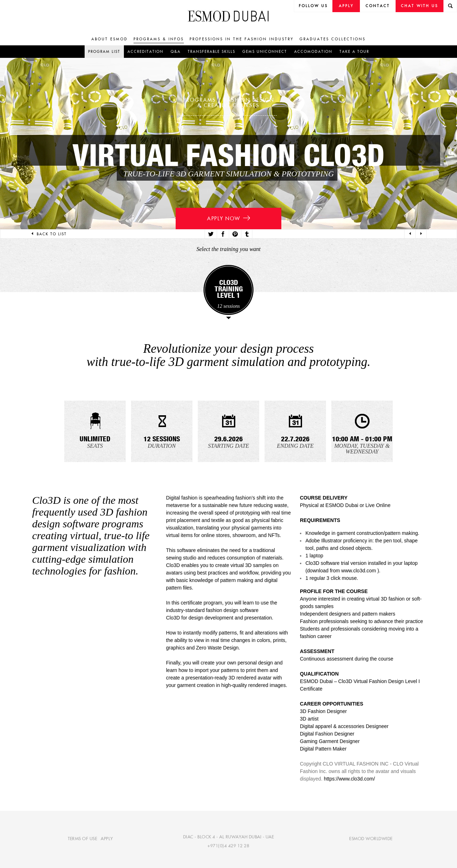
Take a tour (354, 52)
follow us (313, 6)
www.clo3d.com (359, 571)
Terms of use (82, 838)
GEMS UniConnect (265, 52)
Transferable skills (212, 52)
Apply (346, 6)
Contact (378, 6)
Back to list (49, 234)
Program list (104, 52)
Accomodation (313, 52)
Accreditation (145, 52)
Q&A (176, 52)
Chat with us (420, 6)
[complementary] (380, 815)
